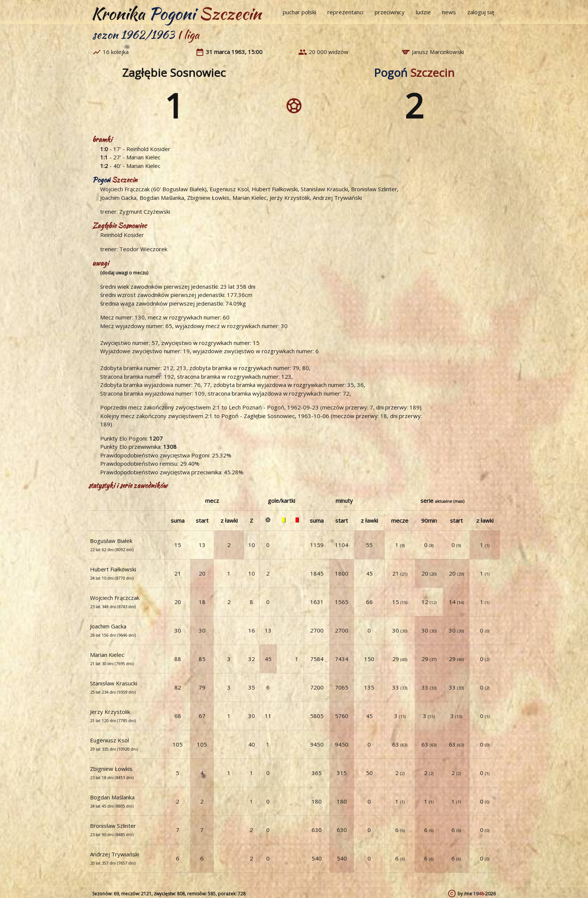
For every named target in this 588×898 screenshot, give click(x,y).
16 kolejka (116, 52)
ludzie (423, 12)
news (449, 12)
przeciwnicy (390, 12)
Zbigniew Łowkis (208, 198)
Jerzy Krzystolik (290, 198)
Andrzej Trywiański (337, 198)
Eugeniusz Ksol (229, 189)
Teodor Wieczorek (143, 249)
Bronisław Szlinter (374, 189)
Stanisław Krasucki (324, 189)
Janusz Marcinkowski (438, 52)
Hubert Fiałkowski (275, 189)
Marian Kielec (143, 157)
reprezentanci (345, 12)
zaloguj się (481, 12)
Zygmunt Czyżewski (145, 211)
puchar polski (299, 12)
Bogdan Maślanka (162, 198)
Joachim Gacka (118, 198)
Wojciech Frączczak (125, 189)
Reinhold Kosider (148, 149)
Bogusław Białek (184, 189)
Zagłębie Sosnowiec (174, 73)
